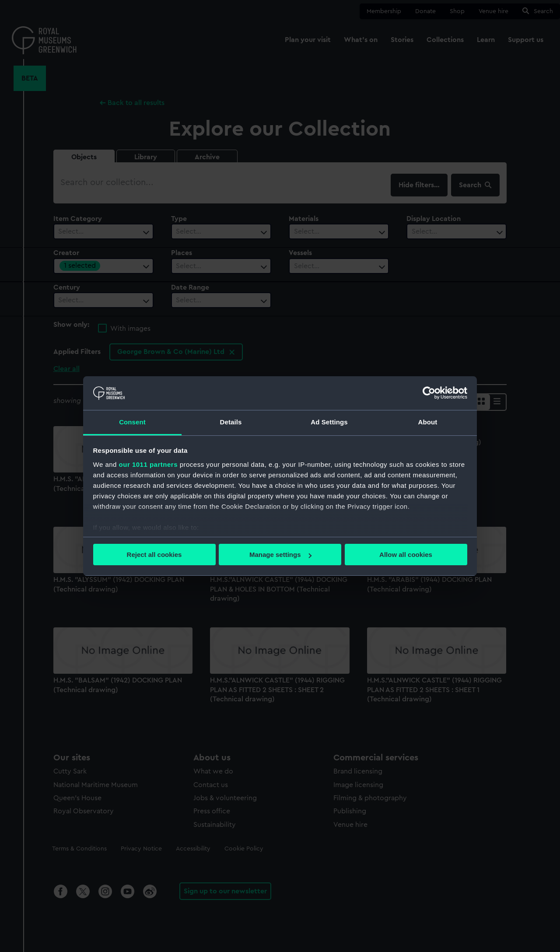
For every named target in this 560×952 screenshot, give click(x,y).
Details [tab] (231, 422)
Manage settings (280, 555)
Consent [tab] (132, 422)
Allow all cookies (406, 555)
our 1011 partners (148, 464)
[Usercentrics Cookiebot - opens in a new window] (429, 393)
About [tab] (428, 422)
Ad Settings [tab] (329, 422)
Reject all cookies (154, 555)
